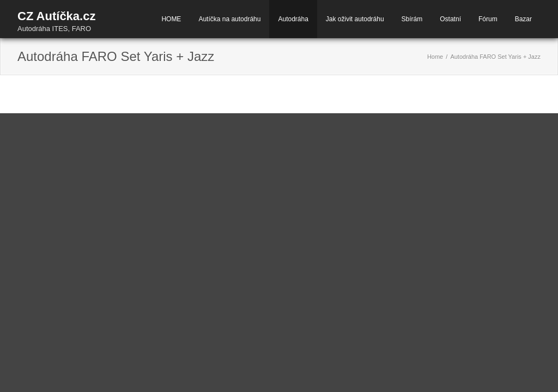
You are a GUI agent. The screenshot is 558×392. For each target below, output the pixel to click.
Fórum (488, 19)
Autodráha (293, 19)
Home (435, 57)
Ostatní (450, 19)
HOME (171, 19)
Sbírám (412, 19)
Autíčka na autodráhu (229, 19)
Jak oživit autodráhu (355, 19)
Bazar (523, 19)
